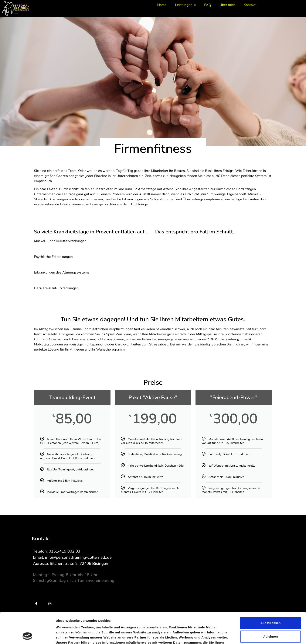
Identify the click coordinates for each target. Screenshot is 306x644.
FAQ (208, 5)
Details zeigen (226, 636)
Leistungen (185, 5)
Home (162, 5)
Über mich (227, 5)
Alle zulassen (270, 594)
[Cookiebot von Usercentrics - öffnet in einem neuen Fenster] (28, 636)
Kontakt (250, 5)
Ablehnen (271, 607)
